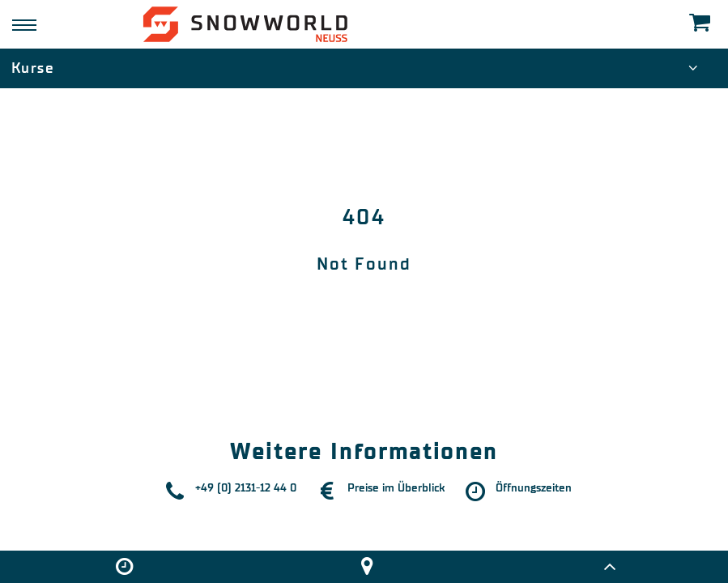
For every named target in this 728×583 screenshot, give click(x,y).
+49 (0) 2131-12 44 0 (246, 488)
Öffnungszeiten (534, 488)
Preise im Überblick (396, 488)
